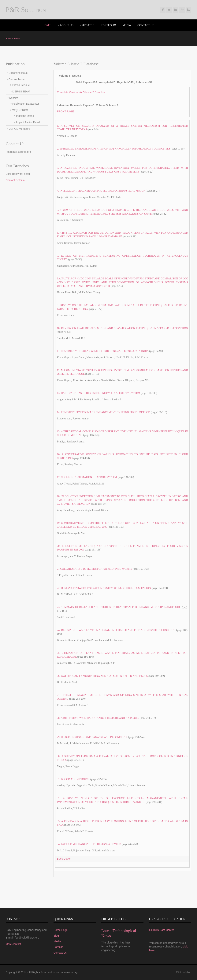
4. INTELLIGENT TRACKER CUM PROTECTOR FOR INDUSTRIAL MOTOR (101, 191)
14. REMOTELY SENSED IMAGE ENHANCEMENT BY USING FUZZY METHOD (104, 412)
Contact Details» (15, 180)
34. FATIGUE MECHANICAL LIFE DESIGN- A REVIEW (89, 844)
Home (47, 25)
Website (13, 98)
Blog (56, 936)
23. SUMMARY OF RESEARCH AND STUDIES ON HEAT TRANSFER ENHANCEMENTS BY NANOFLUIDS (119, 607)
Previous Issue (21, 85)
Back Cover (64, 859)
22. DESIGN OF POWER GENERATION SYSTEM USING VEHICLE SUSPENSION (104, 588)
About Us (67, 25)
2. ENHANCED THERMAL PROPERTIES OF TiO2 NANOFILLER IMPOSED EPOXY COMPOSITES (114, 149)
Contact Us (146, 25)
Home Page (61, 930)
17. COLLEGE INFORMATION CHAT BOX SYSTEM (87, 477)
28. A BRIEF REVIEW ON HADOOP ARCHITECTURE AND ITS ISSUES (98, 718)
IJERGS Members (19, 129)
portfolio (108, 25)
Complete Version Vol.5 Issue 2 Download (82, 92)
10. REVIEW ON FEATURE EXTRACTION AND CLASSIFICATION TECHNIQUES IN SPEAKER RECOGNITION (122, 328)
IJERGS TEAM (21, 91)
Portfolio (58, 947)
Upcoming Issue (18, 73)
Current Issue (17, 79)
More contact (13, 944)
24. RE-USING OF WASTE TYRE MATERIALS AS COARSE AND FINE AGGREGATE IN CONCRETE (117, 630)
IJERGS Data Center (162, 930)
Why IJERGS (20, 110)
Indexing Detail (25, 116)
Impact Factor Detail (28, 122)
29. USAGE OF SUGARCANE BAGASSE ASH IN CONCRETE (92, 737)
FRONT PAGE (65, 111)
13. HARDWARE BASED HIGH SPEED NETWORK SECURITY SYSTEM (98, 393)
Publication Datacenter (26, 104)
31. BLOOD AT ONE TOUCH (73, 779)
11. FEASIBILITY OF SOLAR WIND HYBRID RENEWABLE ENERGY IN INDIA (103, 351)
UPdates (88, 25)
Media (127, 25)
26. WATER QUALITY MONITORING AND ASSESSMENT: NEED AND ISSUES (102, 676)
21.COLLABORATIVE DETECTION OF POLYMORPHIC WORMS (94, 569)
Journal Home (13, 39)
